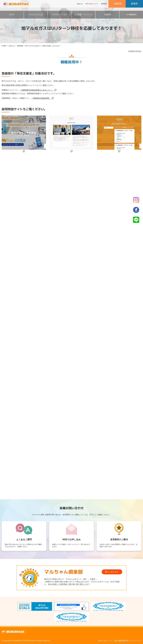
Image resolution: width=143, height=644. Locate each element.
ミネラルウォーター (60, 15)
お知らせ (80, 4)
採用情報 (104, 4)
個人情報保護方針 (122, 641)
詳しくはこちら (112, 572)
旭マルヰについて (92, 4)
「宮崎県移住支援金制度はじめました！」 (37, 90)
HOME (4, 46)
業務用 (134, 4)
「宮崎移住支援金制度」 (41, 98)
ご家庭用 (117, 4)
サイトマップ (136, 641)
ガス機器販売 (131, 15)
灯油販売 (107, 15)
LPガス (12, 15)
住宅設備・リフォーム (83, 15)
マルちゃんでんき (36, 15)
